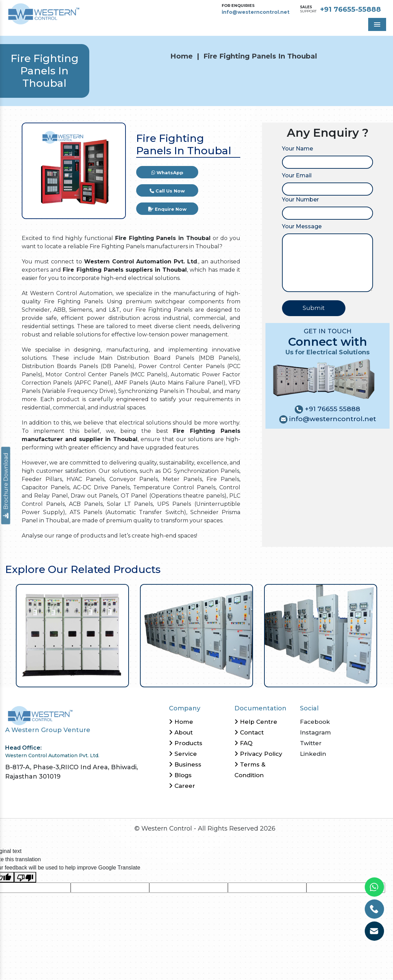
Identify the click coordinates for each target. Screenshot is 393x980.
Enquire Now (167, 209)
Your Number (300, 200)
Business (185, 764)
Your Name (298, 149)
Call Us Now (167, 191)
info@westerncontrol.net (256, 12)
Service (183, 754)
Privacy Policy (258, 754)
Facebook (315, 722)
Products (186, 743)
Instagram (315, 732)
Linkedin (313, 754)
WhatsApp (167, 173)
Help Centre (256, 722)
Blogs (180, 775)
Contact (249, 732)
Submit (314, 308)
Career (182, 786)
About (181, 732)
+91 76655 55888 (332, 409)
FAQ (243, 743)
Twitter (311, 743)
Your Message (302, 226)
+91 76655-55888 (350, 9)
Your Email (297, 175)
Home (182, 56)
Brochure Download (6, 486)
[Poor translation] (25, 877)
